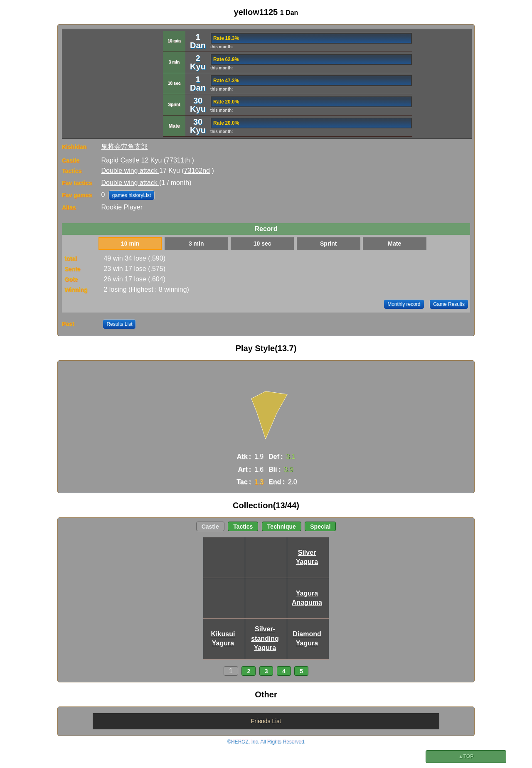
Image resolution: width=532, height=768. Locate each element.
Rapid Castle (120, 160)
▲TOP (466, 756)
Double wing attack (130, 171)
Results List (119, 324)
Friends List (266, 721)
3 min (196, 244)
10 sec (262, 244)
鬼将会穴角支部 (124, 146)
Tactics (243, 527)
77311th (178, 160)
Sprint (328, 244)
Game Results (449, 304)
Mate (394, 244)
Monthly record (404, 304)
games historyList (132, 195)
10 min (130, 244)
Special (320, 527)
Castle (210, 527)
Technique (282, 527)
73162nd (197, 171)
